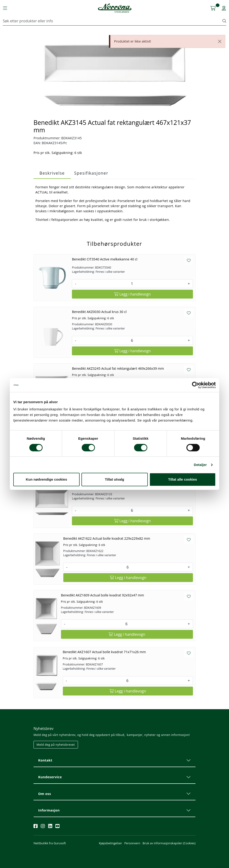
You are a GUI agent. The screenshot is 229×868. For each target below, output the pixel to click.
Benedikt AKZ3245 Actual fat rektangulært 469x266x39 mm (118, 368)
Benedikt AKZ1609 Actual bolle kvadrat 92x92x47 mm (103, 595)
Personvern (132, 843)
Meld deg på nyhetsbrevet (56, 745)
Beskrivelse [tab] (52, 173)
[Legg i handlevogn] (132, 294)
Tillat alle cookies (183, 479)
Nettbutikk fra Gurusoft (50, 843)
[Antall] (132, 284)
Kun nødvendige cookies (47, 479)
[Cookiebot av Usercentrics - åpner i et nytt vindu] (195, 385)
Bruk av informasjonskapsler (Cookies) (169, 843)
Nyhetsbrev (44, 728)
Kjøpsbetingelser (110, 843)
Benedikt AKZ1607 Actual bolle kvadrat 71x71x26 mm (104, 652)
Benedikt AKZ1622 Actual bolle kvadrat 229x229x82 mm (107, 538)
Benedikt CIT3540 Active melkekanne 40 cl (105, 259)
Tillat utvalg (114, 479)
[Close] (220, 41)
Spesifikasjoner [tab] (91, 173)
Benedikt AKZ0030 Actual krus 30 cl (99, 312)
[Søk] (113, 21)
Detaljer (200, 465)
